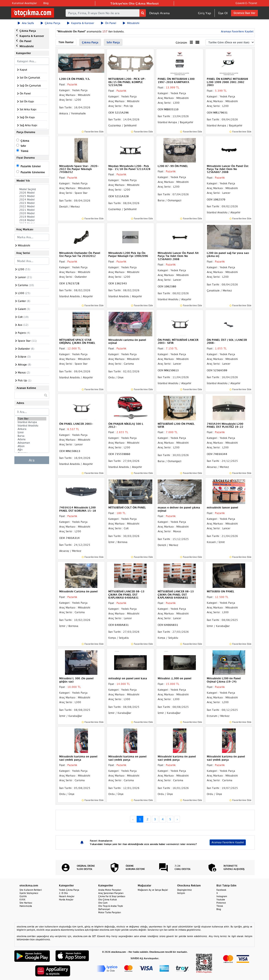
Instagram (222, 896)
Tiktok (220, 906)
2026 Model (32, 193)
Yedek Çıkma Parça (69, 890)
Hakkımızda (26, 906)
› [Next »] (177, 819)
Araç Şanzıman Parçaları (111, 893)
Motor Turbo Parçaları (110, 912)
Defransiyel (104, 909)
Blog (46, 3)
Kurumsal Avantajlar (24, 3)
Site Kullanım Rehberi (31, 890)
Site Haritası (26, 903)
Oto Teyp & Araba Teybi (111, 906)
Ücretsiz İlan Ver (244, 13)
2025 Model (32, 196)
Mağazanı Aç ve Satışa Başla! (153, 890)
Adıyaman (32, 443)
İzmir (32, 432)
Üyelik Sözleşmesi (29, 893)
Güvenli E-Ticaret (246, 3)
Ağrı (32, 450)
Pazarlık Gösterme (33, 172)
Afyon (32, 446)
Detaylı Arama (159, 13)
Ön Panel (109, 23)
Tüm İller (32, 419)
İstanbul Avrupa (32, 422)
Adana (32, 439)
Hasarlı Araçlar (67, 896)
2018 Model (32, 220)
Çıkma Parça (51, 23)
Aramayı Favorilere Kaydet (237, 31)
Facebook (221, 890)
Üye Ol (223, 13)
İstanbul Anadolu (32, 426)
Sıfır (23, 146)
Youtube (221, 900)
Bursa (32, 436)
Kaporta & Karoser (81, 23)
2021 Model (32, 210)
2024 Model (32, 200)
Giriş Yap (205, 13)
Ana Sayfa (26, 23)
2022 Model (32, 206)
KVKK (23, 900)
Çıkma (25, 141)
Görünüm (181, 43)
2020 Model (32, 213)
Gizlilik (23, 896)
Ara (32, 460)
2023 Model (32, 203)
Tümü (24, 151)
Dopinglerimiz (184, 890)
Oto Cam (103, 903)
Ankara (32, 429)
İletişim (181, 893)
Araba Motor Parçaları (110, 890)
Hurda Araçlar (66, 900)
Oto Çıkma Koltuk (108, 900)
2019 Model (32, 217)
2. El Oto (63, 893)
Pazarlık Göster (31, 166)
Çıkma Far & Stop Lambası (112, 896)
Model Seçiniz (32, 189)
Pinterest (221, 903)
